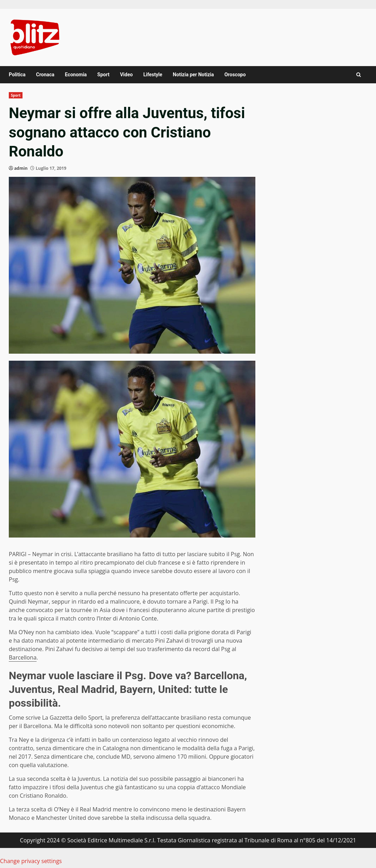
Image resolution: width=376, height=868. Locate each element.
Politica (17, 75)
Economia (76, 75)
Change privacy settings (31, 861)
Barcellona (23, 657)
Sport (104, 75)
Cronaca (45, 75)
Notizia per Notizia (193, 75)
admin (21, 168)
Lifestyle (153, 75)
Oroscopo (235, 75)
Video (126, 75)
